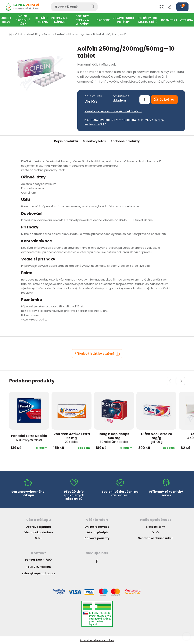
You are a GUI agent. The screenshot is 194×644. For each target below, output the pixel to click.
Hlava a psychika (79, 34)
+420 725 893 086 (38, 567)
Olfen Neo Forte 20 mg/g (156, 438)
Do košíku (164, 100)
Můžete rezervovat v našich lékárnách (113, 111)
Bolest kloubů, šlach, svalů (110, 34)
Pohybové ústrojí (54, 34)
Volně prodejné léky (28, 34)
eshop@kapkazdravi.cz (38, 573)
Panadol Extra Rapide (29, 438)
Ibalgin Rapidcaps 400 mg (114, 438)
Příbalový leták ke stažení (97, 354)
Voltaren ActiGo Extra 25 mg (72, 438)
